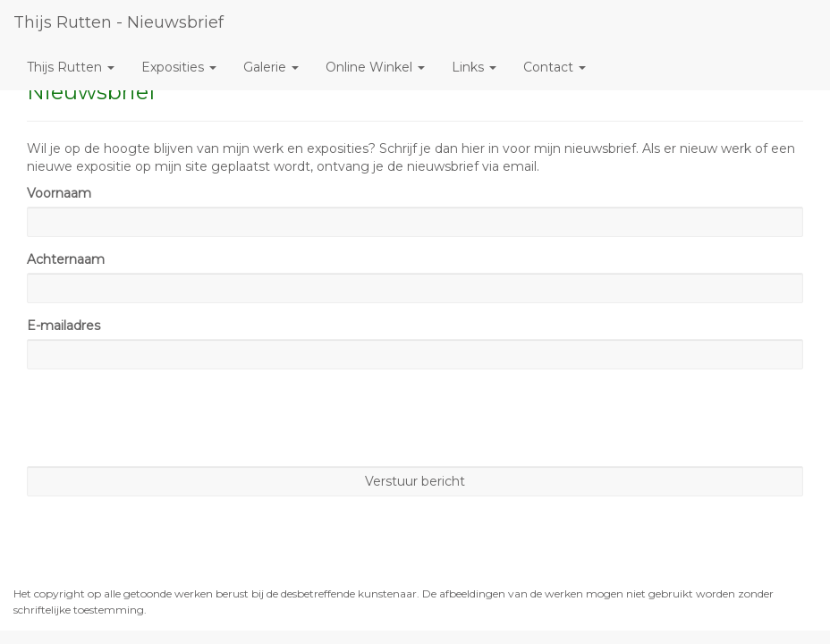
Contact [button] (555, 67)
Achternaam (66, 259)
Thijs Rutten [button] (71, 67)
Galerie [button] (271, 67)
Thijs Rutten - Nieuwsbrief (119, 22)
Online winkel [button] (375, 67)
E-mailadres (64, 326)
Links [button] (474, 67)
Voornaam (59, 193)
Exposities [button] (179, 67)
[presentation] (163, 418)
